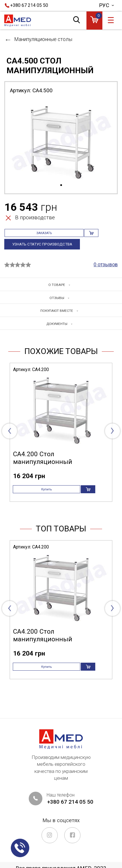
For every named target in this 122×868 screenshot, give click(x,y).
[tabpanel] (61, 140)
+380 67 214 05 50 (29, 5)
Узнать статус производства (45, 251)
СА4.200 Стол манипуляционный (43, 467)
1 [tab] (61, 185)
